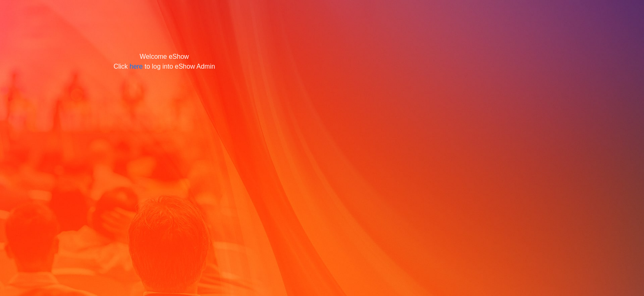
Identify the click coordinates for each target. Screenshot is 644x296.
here (136, 66)
